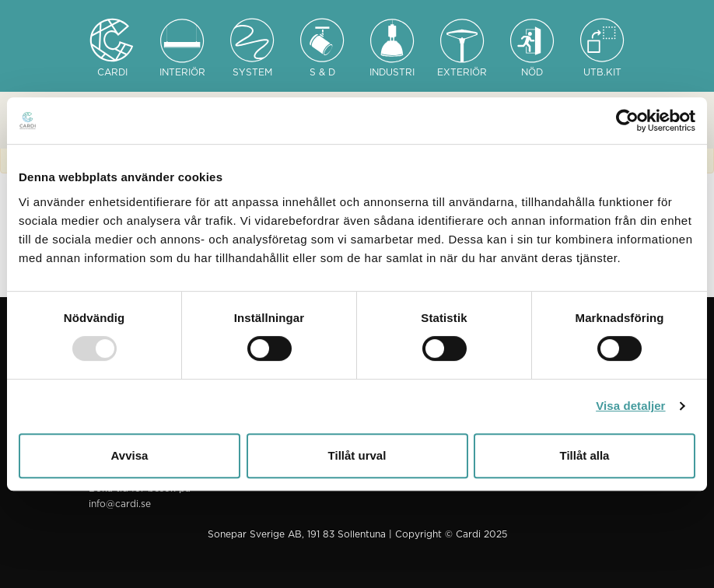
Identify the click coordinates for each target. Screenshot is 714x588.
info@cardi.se (120, 504)
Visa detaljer (630, 406)
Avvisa (130, 455)
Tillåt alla (585, 455)
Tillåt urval (357, 455)
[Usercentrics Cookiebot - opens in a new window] (627, 121)
